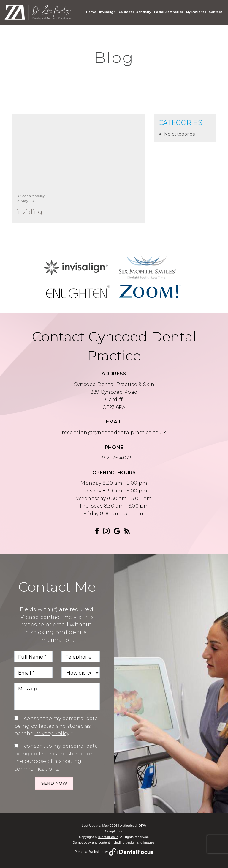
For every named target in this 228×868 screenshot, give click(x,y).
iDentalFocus (108, 837)
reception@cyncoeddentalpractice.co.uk (114, 433)
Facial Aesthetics (168, 12)
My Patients (196, 12)
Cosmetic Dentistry (135, 12)
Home (91, 12)
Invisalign (107, 12)
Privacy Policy (52, 734)
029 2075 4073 (114, 458)
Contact (216, 12)
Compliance (114, 831)
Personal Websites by (114, 852)
